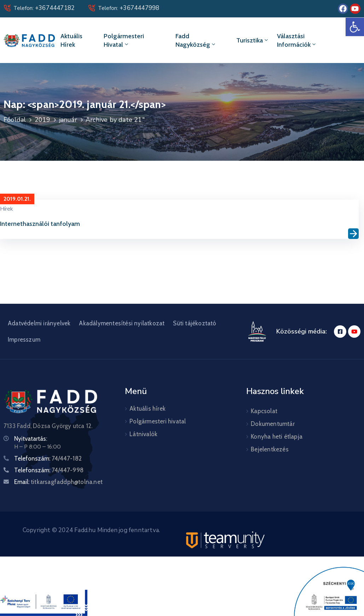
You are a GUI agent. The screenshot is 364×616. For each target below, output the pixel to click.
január (68, 120)
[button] (355, 27)
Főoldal (15, 120)
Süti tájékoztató (195, 323)
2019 (43, 120)
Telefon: (44, 8)
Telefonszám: (48, 458)
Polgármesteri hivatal (124, 40)
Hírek (7, 209)
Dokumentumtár (273, 424)
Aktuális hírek (71, 40)
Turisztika (253, 40)
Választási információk (297, 40)
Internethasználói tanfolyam (40, 224)
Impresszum (24, 340)
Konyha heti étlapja (277, 437)
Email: (58, 482)
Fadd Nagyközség (196, 40)
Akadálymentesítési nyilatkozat (122, 323)
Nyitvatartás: (31, 439)
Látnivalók (143, 434)
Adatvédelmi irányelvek (39, 323)
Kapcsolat (264, 411)
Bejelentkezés (270, 449)
